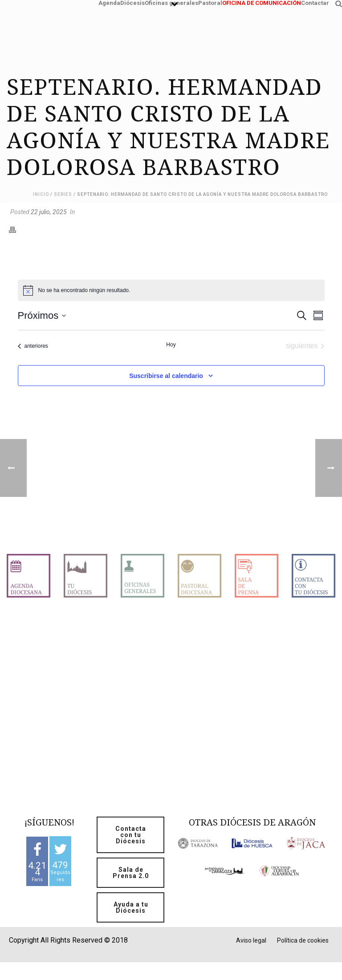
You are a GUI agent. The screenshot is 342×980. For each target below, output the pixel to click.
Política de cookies (303, 940)
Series (63, 194)
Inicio (41, 194)
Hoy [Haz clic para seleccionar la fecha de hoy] (171, 345)
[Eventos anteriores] (33, 346)
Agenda (109, 2)
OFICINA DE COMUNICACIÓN (262, 2)
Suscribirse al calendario (166, 376)
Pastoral (210, 2)
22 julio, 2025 (49, 212)
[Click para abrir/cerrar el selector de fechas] (42, 315)
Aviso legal (251, 940)
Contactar (315, 2)
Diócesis (132, 2)
